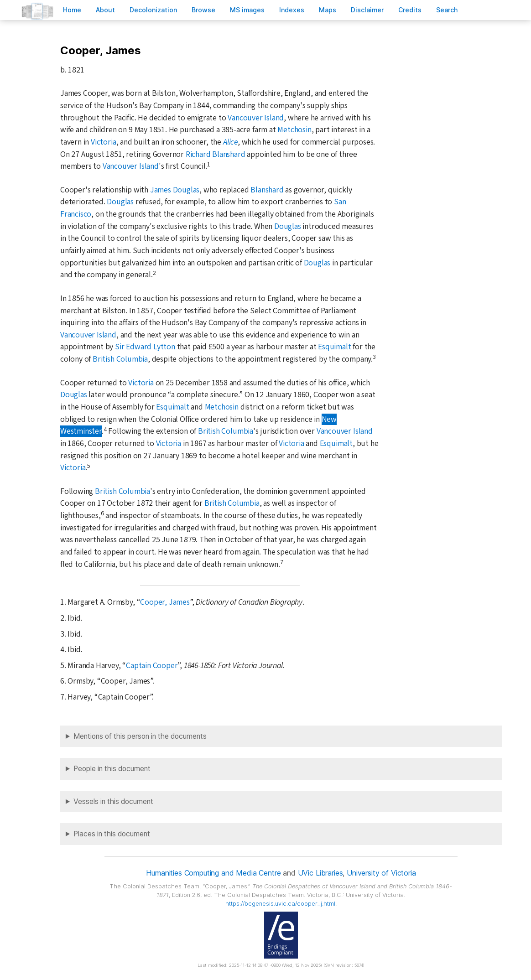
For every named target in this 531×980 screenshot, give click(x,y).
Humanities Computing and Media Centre (213, 873)
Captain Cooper (152, 666)
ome (72, 10)
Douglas (120, 202)
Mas (328, 10)
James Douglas (175, 190)
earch (447, 10)
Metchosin (294, 130)
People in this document (112, 769)
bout (105, 10)
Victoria (103, 142)
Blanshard (267, 190)
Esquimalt (334, 347)
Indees (292, 10)
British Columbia (120, 359)
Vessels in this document (113, 801)
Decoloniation (153, 10)
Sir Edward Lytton (145, 347)
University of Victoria (381, 873)
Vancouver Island (256, 118)
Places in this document (112, 834)
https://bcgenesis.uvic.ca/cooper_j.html (280, 904)
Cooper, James (165, 602)
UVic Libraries (320, 873)
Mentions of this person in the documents (140, 736)
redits (410, 10)
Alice (230, 142)
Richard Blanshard (216, 154)
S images (247, 10)
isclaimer (367, 10)
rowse (203, 10)
